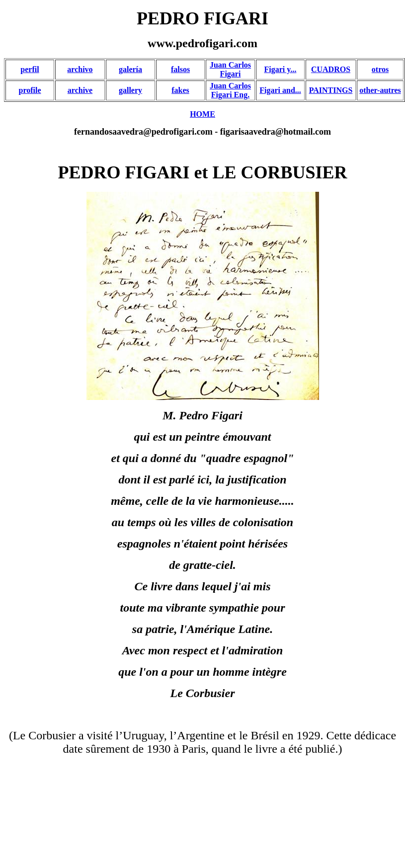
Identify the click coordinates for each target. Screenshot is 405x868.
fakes (180, 90)
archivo (80, 69)
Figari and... (280, 90)
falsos (180, 69)
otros (380, 69)
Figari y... (281, 69)
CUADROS (331, 69)
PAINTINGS (331, 90)
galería (130, 69)
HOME (202, 114)
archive (80, 90)
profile (30, 90)
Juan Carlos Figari (230, 69)
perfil (30, 69)
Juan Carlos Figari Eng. (230, 90)
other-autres (380, 90)
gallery (130, 90)
